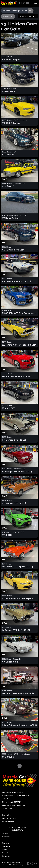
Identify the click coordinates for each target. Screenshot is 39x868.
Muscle (6, 11)
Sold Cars (5, 843)
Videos (5, 850)
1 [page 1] (20, 766)
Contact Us (6, 856)
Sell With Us (6, 837)
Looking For (6, 846)
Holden (8, 17)
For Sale (5, 833)
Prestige (16, 11)
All (30, 11)
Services (5, 840)
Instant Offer (28, 16)
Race (24, 11)
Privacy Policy (18, 865)
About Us (5, 853)
